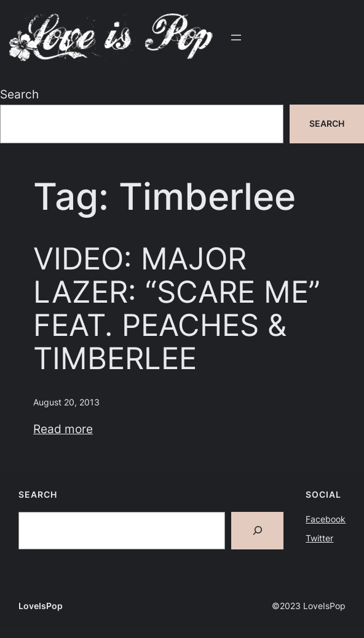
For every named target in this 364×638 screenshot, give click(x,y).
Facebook (326, 519)
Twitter (319, 538)
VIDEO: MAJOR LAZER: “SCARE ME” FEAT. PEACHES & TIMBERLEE (177, 309)
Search (19, 94)
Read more (63, 429)
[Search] (257, 531)
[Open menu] (236, 38)
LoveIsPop (41, 606)
